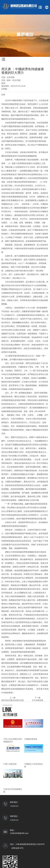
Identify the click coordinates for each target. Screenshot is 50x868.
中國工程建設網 (10, 764)
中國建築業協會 (31, 739)
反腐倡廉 (11, 77)
